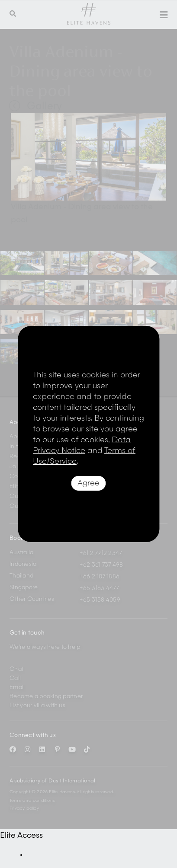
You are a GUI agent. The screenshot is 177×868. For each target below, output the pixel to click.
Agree (88, 483)
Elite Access (21, 836)
